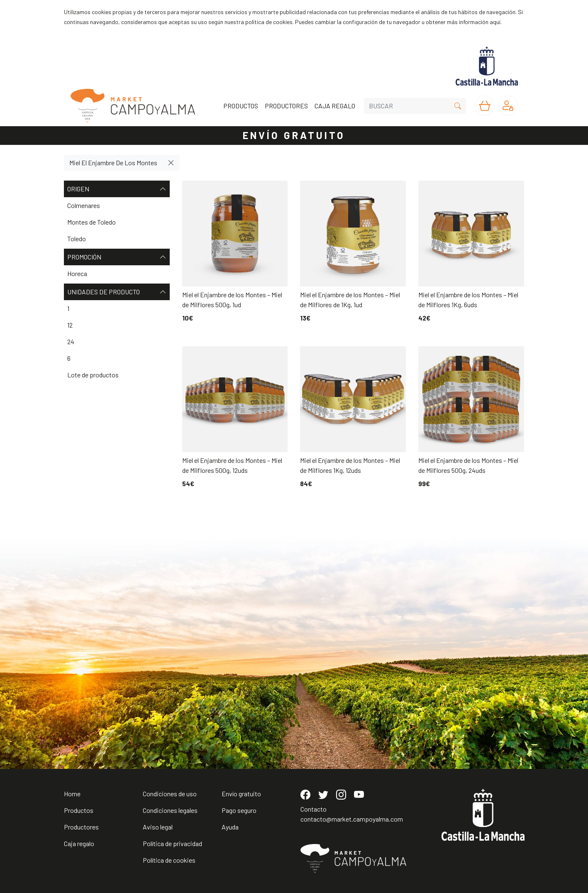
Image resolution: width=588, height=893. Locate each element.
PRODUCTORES (286, 106)
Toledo (77, 239)
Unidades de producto (117, 292)
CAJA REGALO (335, 106)
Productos (79, 810)
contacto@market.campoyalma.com (352, 819)
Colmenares (84, 205)
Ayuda (230, 827)
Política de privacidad (172, 843)
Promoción (117, 257)
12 (70, 325)
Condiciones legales (170, 810)
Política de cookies (169, 860)
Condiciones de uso (170, 794)
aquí (495, 22)
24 (71, 341)
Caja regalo (79, 843)
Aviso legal (158, 827)
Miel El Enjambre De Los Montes (113, 163)
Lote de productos (93, 375)
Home (72, 794)
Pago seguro (239, 810)
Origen (117, 189)
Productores (81, 827)
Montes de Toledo (91, 222)
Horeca (77, 273)
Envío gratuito (241, 794)
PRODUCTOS (241, 106)
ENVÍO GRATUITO (294, 135)
